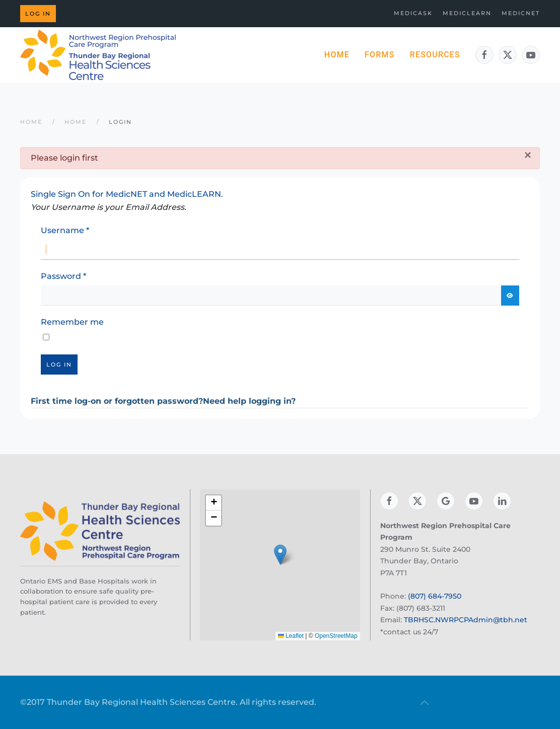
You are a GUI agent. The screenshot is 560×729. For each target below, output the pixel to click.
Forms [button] (380, 55)
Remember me (72, 322)
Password (63, 276)
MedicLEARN (467, 13)
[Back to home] (98, 55)
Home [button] (337, 55)
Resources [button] (435, 55)
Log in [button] (38, 14)
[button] (280, 555)
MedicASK (413, 13)
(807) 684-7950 (435, 596)
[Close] (528, 155)
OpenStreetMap (336, 636)
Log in (59, 364)
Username (65, 230)
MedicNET (521, 13)
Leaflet (291, 636)
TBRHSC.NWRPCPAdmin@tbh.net (466, 620)
